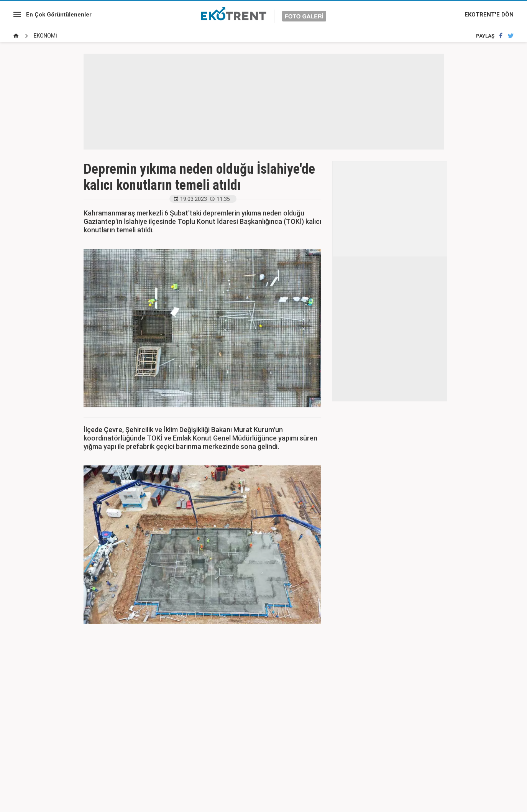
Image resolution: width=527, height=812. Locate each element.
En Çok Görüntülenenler (59, 15)
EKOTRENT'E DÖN (489, 15)
